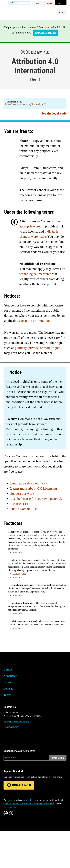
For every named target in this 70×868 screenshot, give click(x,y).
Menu (61, 13)
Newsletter (10, 676)
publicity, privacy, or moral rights (38, 348)
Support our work (22, 494)
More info (17, 552)
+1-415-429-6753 (11, 727)
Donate (50, 3)
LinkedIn (21, 738)
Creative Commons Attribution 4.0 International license (29, 804)
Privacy (8, 682)
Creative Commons (17, 12)
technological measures (35, 274)
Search (38, 3)
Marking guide (19, 574)
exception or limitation (34, 321)
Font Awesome (10, 807)
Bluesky (6, 738)
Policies (8, 689)
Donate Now (21, 785)
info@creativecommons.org (16, 722)
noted (28, 800)
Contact (8, 669)
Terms (7, 695)
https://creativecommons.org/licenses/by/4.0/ (26, 104)
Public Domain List (24, 509)
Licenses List (19, 504)
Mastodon (13, 738)
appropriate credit (31, 226)
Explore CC (61, 3)
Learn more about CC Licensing (34, 488)
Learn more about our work (29, 483)
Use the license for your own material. (36, 499)
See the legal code (54, 113)
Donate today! (47, 33)
